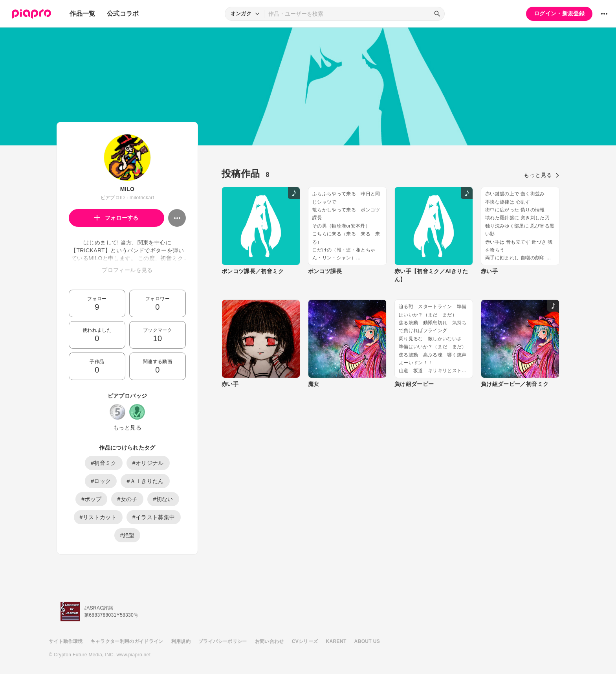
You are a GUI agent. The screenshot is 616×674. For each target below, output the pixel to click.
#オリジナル (148, 463)
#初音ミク (104, 463)
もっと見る (127, 428)
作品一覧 (82, 14)
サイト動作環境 (66, 641)
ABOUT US (367, 641)
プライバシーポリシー (223, 641)
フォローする (116, 218)
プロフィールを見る (127, 270)
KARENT (336, 641)
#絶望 (127, 535)
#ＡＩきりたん (145, 481)
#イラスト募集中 (154, 517)
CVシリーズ (305, 641)
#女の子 (127, 499)
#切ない (163, 499)
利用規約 (181, 641)
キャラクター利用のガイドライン (127, 641)
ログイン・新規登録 (559, 13)
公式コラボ (123, 14)
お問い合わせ (269, 641)
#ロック (101, 481)
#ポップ (91, 499)
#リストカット (98, 517)
